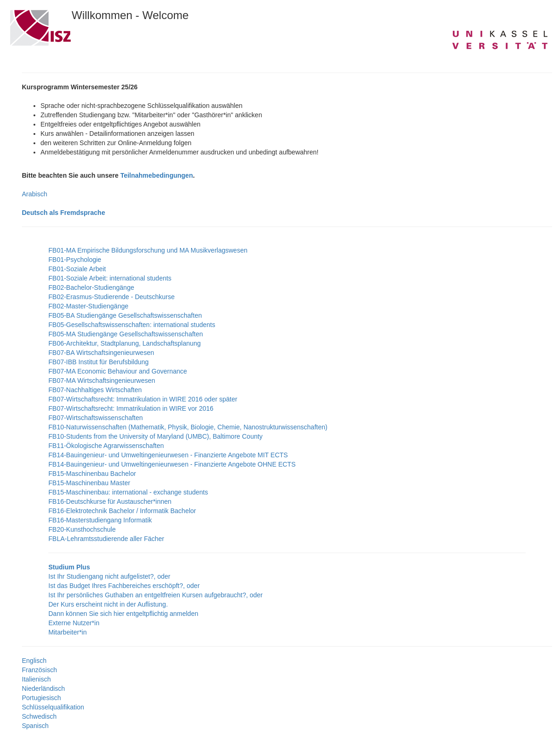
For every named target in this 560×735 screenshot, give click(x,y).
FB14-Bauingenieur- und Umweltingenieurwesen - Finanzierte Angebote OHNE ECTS (172, 464)
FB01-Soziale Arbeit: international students (110, 278)
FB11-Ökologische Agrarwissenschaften (106, 446)
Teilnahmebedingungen (157, 175)
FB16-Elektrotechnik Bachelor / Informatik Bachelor (122, 511)
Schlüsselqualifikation (53, 707)
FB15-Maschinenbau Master (89, 483)
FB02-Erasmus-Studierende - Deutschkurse (112, 297)
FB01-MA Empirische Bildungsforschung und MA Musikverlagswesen (148, 250)
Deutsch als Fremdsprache (63, 213)
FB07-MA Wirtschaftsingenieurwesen (102, 381)
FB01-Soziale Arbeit (77, 269)
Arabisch (34, 194)
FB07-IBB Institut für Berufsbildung (99, 362)
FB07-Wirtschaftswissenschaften (96, 418)
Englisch (34, 661)
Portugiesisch (41, 698)
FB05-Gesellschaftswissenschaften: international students (132, 325)
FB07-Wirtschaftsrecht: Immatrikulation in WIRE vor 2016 (131, 408)
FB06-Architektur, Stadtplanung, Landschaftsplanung (125, 343)
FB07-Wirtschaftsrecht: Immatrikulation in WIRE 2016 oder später (143, 399)
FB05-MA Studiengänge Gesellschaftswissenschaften (126, 334)
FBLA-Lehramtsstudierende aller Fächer (106, 539)
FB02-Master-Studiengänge (88, 306)
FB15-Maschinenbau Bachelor (92, 474)
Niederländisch (43, 688)
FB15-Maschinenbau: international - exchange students (128, 492)
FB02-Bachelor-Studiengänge (91, 287)
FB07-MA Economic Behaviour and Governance (118, 371)
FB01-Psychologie (75, 260)
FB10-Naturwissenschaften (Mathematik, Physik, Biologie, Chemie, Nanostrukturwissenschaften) (188, 427)
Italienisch (36, 679)
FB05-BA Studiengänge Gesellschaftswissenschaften (125, 315)
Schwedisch (39, 716)
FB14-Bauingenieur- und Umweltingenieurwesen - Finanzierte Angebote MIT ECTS (168, 455)
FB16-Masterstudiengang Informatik (100, 520)
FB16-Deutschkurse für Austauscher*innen (110, 501)
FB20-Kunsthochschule (82, 529)
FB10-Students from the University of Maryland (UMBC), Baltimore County (156, 436)
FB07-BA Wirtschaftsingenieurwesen (101, 353)
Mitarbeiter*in (67, 632)
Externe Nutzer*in (74, 623)
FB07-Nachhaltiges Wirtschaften (95, 390)
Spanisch (35, 726)
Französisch (39, 670)
